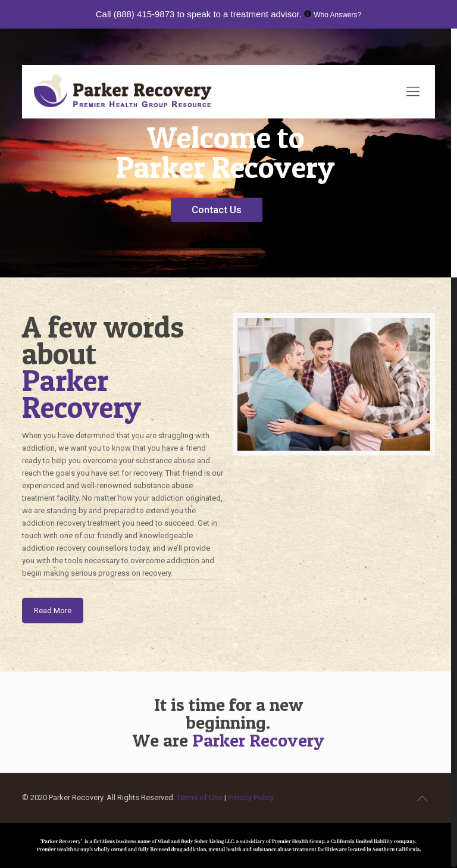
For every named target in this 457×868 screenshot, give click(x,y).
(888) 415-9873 (144, 14)
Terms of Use (201, 797)
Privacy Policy (251, 797)
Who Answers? (337, 15)
